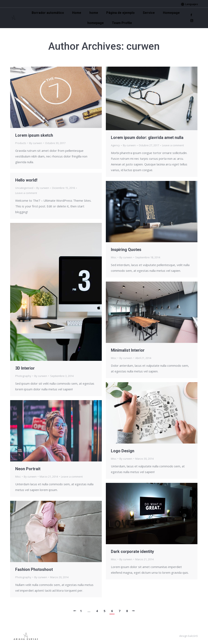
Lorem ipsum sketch (34, 135)
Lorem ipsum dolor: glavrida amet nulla (147, 138)
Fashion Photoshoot (34, 569)
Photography (23, 376)
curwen (143, 46)
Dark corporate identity (132, 552)
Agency (115, 145)
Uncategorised (24, 188)
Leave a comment (173, 145)
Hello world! (26, 180)
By (36, 143)
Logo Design (123, 451)
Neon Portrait (28, 469)
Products (21, 143)
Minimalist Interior (128, 350)
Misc (114, 257)
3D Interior (25, 368)
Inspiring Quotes (126, 250)
